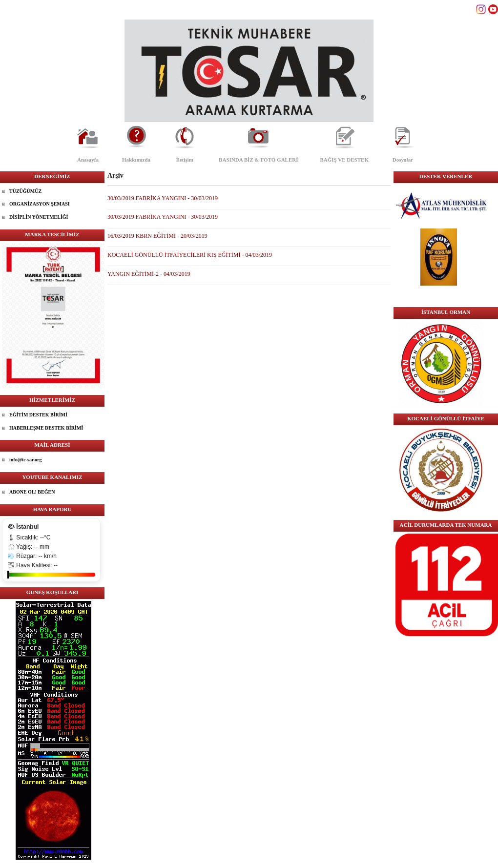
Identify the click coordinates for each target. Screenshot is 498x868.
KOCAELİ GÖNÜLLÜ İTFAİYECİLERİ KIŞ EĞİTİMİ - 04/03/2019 (190, 255)
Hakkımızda (136, 160)
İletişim (184, 160)
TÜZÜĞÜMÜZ (25, 191)
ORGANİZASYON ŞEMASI (40, 204)
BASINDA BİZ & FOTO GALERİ (258, 160)
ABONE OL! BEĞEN (32, 492)
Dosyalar (403, 160)
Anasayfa (88, 160)
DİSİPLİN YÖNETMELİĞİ (39, 217)
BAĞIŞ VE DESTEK (344, 160)
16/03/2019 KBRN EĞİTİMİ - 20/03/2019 (157, 236)
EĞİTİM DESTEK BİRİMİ (38, 415)
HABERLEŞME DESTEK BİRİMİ (46, 428)
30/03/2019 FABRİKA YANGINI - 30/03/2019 (163, 198)
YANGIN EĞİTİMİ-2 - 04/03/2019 (149, 274)
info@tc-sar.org (25, 460)
